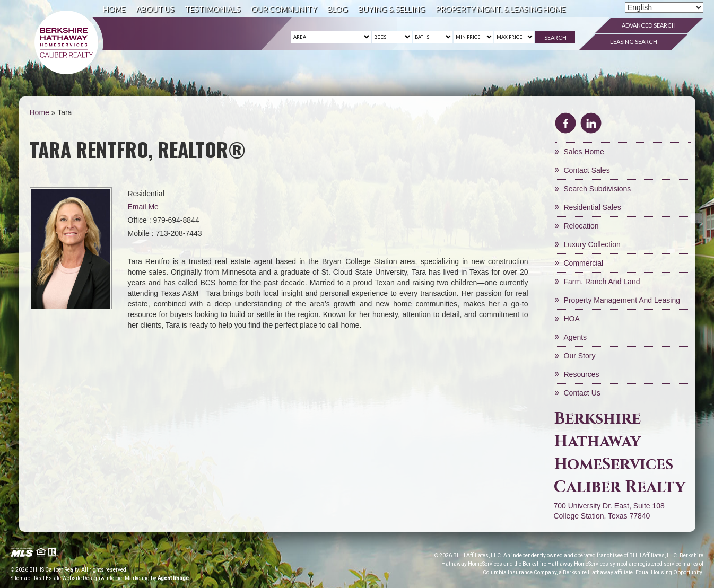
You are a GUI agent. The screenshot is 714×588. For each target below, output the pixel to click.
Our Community (284, 9)
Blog (337, 9)
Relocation (581, 226)
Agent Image (173, 578)
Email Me (143, 207)
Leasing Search (634, 42)
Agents (576, 337)
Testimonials (212, 9)
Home (114, 9)
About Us (155, 9)
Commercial (584, 263)
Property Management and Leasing (622, 300)
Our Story (580, 356)
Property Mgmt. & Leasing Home (500, 9)
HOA (572, 319)
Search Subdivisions (598, 189)
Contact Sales (587, 170)
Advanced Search (649, 25)
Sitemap (20, 578)
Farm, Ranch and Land (602, 282)
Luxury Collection (592, 244)
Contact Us (582, 393)
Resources (582, 374)
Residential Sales (593, 207)
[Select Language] (664, 7)
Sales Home (584, 152)
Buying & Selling (391, 9)
